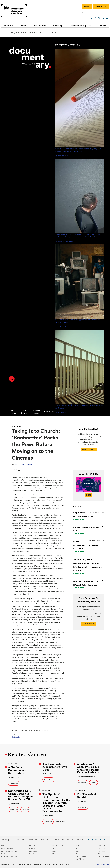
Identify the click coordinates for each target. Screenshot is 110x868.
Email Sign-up (45, 840)
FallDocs (32, 848)
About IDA (9, 26)
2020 (54, 854)
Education (26, 809)
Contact (81, 840)
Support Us (32, 840)
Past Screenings (35, 854)
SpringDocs (33, 851)
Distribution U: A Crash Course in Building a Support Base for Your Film (21, 795)
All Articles (13, 410)
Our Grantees (6, 854)
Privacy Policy (102, 865)
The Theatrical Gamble (86, 796)
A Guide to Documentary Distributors (18, 770)
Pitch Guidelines (103, 856)
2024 (54, 848)
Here (88, 494)
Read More (79, 518)
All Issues (25, 410)
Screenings (34, 846)
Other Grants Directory (9, 856)
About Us (21, 840)
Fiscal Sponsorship (8, 848)
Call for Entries (81, 856)
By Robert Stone (83, 801)
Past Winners (80, 859)
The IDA (4, 840)
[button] (12, 378)
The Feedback (49, 780)
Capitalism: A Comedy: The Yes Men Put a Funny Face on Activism (88, 768)
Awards (79, 846)
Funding (93, 783)
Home (8, 32)
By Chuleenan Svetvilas (86, 777)
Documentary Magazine (80, 26)
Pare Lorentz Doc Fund (9, 851)
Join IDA (102, 26)
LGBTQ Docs (61, 822)
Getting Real (58, 846)
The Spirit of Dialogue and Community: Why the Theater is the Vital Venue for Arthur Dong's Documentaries (56, 803)
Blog (12, 840)
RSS (73, 840)
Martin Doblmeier (25, 463)
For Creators (40, 26)
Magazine (102, 846)
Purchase (50, 410)
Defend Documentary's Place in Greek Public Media (86, 544)
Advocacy (58, 26)
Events (24, 26)
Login (87, 6)
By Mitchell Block (15, 777)
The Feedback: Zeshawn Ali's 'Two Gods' (55, 767)
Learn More (88, 623)
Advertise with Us (61, 840)
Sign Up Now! (88, 448)
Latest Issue (37, 410)
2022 (54, 851)
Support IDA (101, 6)
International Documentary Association (14, 11)
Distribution (17, 738)
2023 (77, 851)
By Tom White (48, 774)
